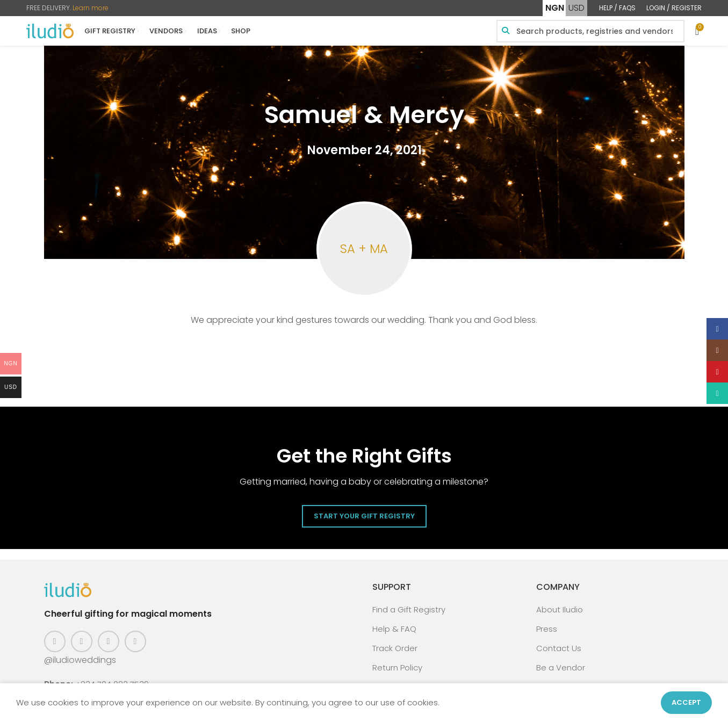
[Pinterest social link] (109, 641)
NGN (555, 8)
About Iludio (560, 609)
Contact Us (559, 648)
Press (547, 629)
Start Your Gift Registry (364, 516)
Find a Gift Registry (409, 609)
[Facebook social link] (55, 641)
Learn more (91, 8)
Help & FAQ (394, 629)
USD (576, 8)
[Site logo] (50, 30)
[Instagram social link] (82, 641)
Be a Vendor (561, 667)
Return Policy (397, 667)
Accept (686, 702)
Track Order (395, 648)
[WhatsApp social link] (135, 641)
